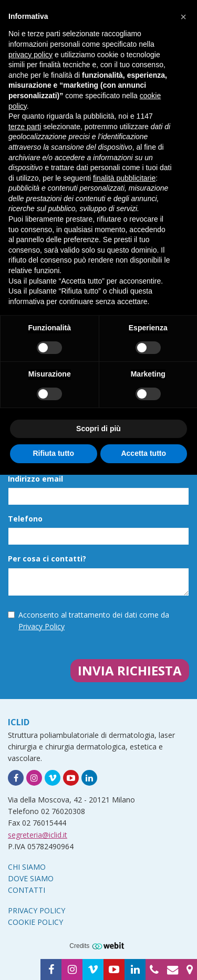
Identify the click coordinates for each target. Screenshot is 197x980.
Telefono (25, 519)
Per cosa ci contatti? (47, 559)
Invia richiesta (130, 670)
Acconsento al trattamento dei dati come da (89, 621)
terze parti (25, 127)
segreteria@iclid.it (38, 835)
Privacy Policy (42, 626)
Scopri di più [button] (98, 429)
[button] (183, 17)
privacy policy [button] (30, 55)
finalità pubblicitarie (124, 178)
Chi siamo (27, 867)
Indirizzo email (35, 479)
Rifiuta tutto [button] (53, 453)
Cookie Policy (35, 922)
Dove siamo (31, 878)
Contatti (27, 890)
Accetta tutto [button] (143, 453)
